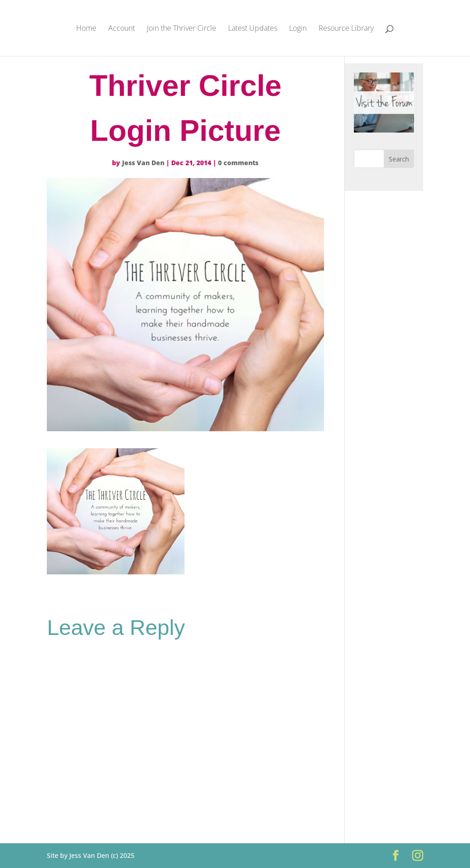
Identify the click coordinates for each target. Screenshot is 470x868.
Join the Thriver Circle (182, 29)
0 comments (238, 163)
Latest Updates (253, 29)
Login (298, 29)
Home (86, 29)
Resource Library (346, 29)
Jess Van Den (143, 163)
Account (122, 29)
